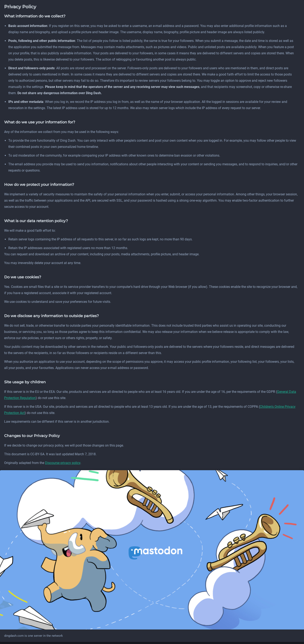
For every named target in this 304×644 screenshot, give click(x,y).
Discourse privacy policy (63, 463)
